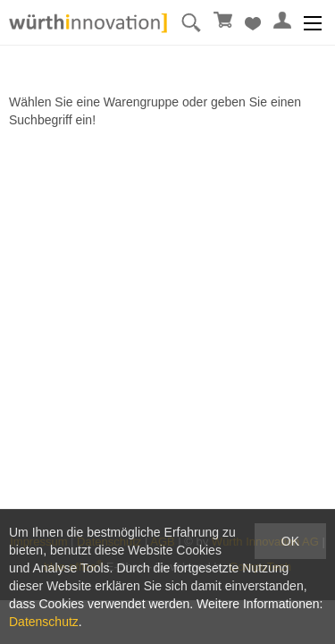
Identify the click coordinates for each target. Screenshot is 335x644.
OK (290, 541)
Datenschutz (44, 622)
